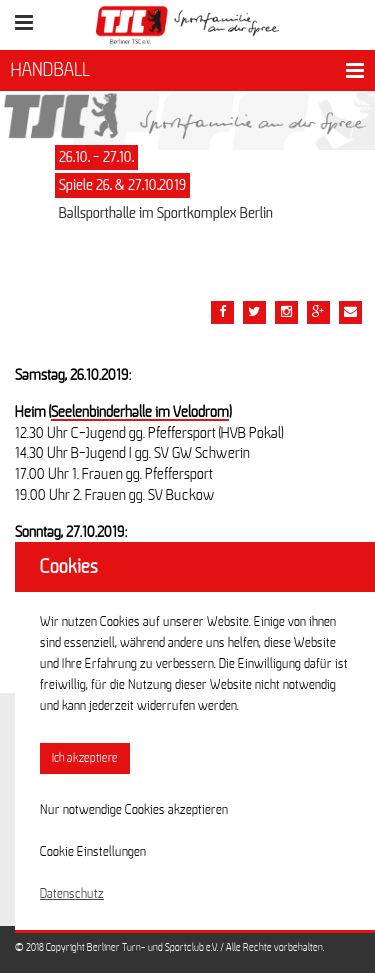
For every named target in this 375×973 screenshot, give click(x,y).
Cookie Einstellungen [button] (93, 852)
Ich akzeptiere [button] (85, 758)
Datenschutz (72, 894)
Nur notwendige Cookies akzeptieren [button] (134, 810)
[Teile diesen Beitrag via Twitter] (254, 312)
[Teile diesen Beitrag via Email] (286, 312)
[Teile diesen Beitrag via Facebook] (222, 312)
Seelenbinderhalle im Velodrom (140, 412)
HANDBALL (50, 70)
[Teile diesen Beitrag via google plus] (318, 312)
